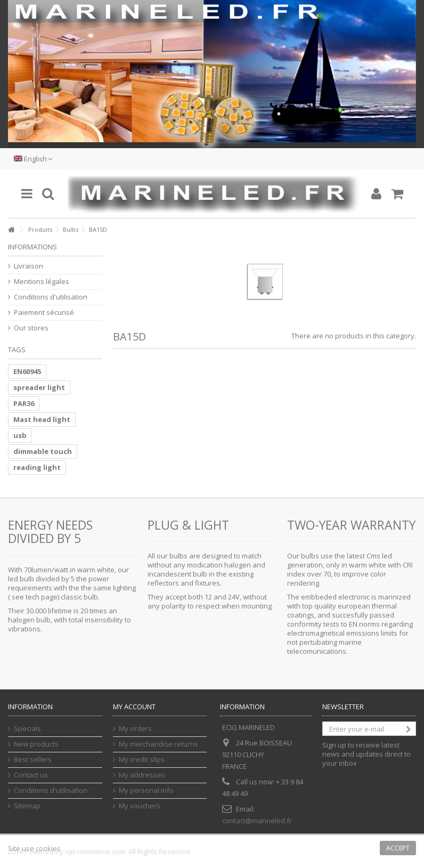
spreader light (39, 387)
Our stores (31, 328)
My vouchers (140, 806)
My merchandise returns (158, 744)
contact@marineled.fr (257, 821)
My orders (135, 729)
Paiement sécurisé (44, 313)
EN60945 (27, 371)
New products (36, 744)
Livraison (28, 266)
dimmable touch (43, 451)
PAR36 (24, 403)
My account (134, 707)
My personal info (146, 790)
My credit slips (142, 760)
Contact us (31, 775)
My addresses (142, 775)
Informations (32, 247)
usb (20, 435)
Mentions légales (42, 282)
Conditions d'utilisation (51, 297)
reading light (37, 467)
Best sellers (33, 760)
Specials (27, 729)
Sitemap (27, 806)
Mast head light (42, 419)
